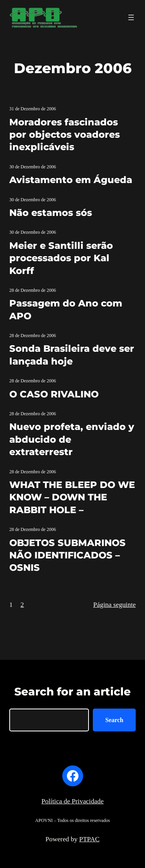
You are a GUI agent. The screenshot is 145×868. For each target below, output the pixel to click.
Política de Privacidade (72, 801)
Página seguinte (114, 604)
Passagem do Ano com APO (66, 309)
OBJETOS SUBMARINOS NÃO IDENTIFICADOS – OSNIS (67, 555)
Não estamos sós (51, 213)
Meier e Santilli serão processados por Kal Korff (61, 258)
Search (114, 720)
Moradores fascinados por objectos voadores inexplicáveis (65, 135)
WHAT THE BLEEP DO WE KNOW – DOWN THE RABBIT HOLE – (72, 497)
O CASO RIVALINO (54, 394)
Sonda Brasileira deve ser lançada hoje (72, 355)
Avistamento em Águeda (71, 180)
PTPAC (90, 839)
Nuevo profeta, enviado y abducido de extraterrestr (72, 439)
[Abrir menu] (131, 17)
